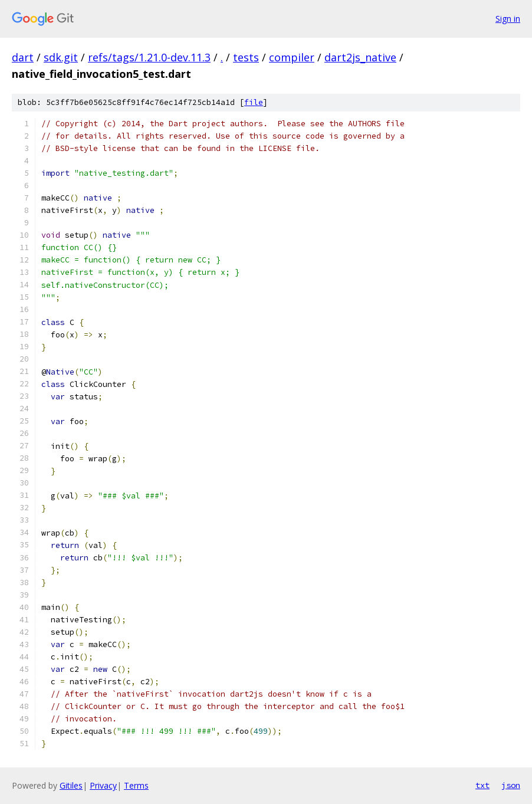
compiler (292, 57)
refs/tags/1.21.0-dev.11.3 (149, 57)
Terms (136, 785)
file (254, 102)
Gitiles (71, 785)
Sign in (508, 19)
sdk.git (61, 57)
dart (23, 57)
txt (482, 785)
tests (246, 57)
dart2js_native (360, 57)
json (511, 785)
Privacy (103, 785)
